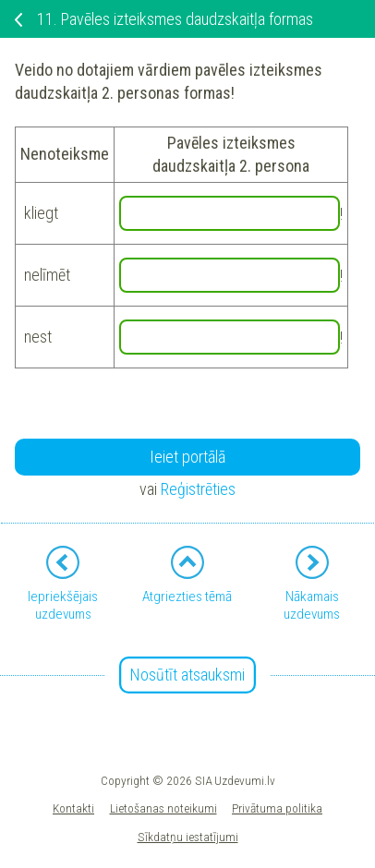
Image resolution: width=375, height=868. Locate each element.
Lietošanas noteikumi (163, 808)
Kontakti (73, 808)
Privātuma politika (277, 808)
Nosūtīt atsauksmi (187, 675)
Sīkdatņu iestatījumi (188, 837)
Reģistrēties (198, 489)
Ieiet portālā (187, 457)
